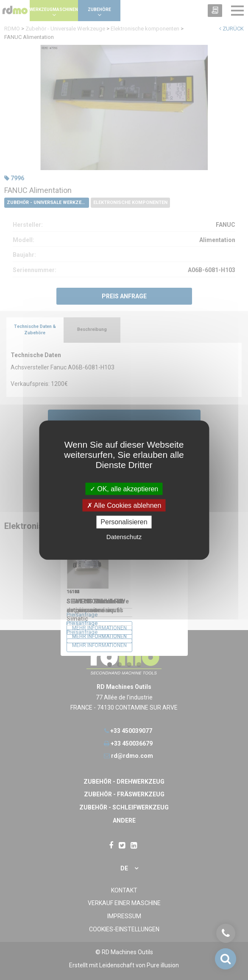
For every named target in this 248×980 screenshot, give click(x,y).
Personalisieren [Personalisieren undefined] (124, 522)
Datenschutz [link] (124, 536)
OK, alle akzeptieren (124, 489)
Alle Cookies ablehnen (124, 505)
